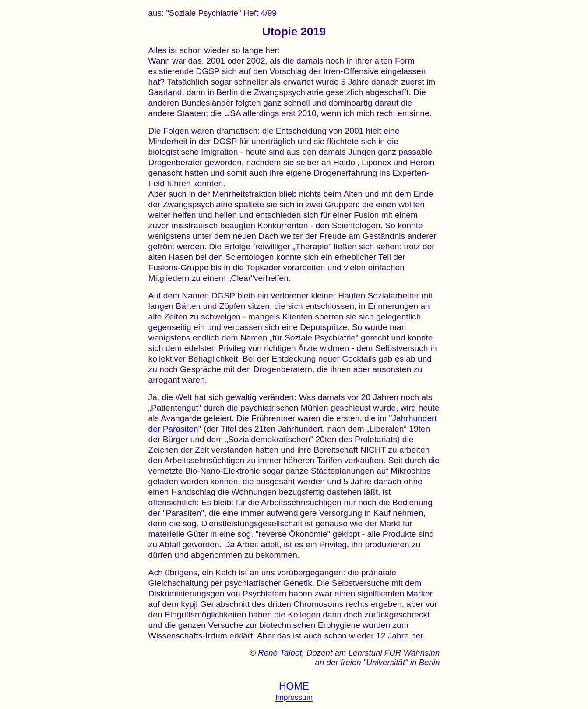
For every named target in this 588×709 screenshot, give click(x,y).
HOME (294, 686)
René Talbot (280, 653)
